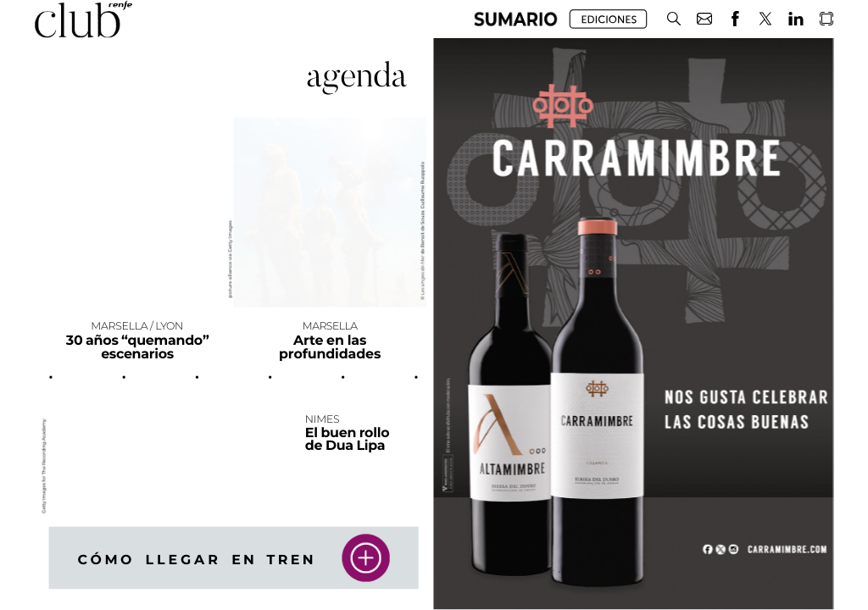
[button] (516, 19)
